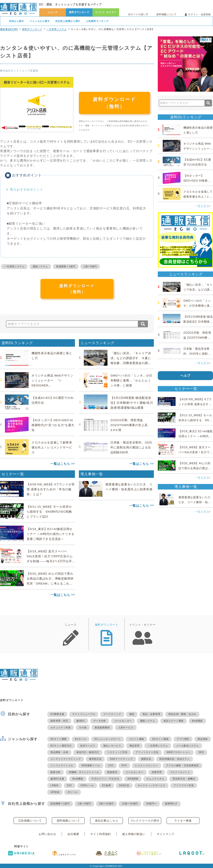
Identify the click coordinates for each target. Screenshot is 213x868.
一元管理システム (57, 29)
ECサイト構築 (160, 739)
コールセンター (123, 721)
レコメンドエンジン (146, 765)
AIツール (72, 792)
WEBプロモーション (178, 752)
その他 (83, 728)
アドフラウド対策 (184, 785)
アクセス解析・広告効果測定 (182, 765)
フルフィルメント (180, 772)
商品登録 (203, 739)
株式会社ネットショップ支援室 (19, 71)
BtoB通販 (197, 721)
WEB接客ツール (91, 765)
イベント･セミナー (106, 12)
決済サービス (88, 746)
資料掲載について (167, 14)
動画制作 (112, 772)
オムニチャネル (155, 779)
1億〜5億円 (90, 266)
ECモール (81, 739)
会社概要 (73, 834)
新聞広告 (146, 759)
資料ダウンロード (79, 12)
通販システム (40, 266)
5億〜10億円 (106, 804)
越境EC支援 (57, 779)
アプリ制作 (183, 739)
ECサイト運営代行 (61, 746)
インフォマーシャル (62, 765)
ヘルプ (185, 376)
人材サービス (126, 728)
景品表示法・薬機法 (184, 779)
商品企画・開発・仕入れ (182, 714)
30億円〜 (151, 804)
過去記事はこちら (107, 821)
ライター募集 (183, 821)
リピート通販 (137, 739)
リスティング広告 (117, 752)
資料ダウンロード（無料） (114, 103)
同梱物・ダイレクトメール (84, 772)
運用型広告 (95, 759)
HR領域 (55, 792)
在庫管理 (157, 772)
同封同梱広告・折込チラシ (175, 759)
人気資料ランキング (97, 21)
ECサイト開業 (59, 739)
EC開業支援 (57, 714)
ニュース (53, 12)
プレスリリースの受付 (145, 821)
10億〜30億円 (130, 804)
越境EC (81, 721)
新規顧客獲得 (102, 728)
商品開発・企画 (59, 752)
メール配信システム (187, 746)
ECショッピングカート (107, 739)
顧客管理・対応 (59, 721)
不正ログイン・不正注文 (105, 779)
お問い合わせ (47, 834)
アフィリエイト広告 (147, 752)
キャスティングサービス (152, 785)
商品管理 (134, 746)
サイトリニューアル (84, 714)
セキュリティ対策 (61, 728)
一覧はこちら (60, 464)
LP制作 (55, 785)
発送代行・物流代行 (88, 752)
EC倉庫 (106, 785)
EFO (124, 765)
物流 (132, 714)
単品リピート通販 (174, 721)
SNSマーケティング (121, 759)
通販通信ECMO (9, 29)
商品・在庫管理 (151, 714)
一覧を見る (203, 206)
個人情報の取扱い (134, 834)
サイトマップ (166, 834)
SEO (201, 752)
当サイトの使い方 (138, 14)
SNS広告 (124, 785)
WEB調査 (133, 779)
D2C (70, 785)
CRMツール (87, 785)
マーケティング (112, 714)
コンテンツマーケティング (66, 759)
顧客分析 (56, 772)
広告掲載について (30, 821)
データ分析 (100, 721)
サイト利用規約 (101, 834)
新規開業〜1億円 (66, 266)
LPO (111, 765)
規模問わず (171, 804)
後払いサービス (112, 746)
